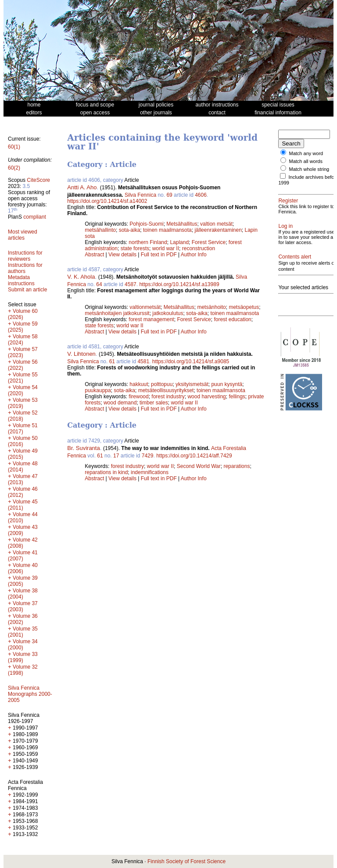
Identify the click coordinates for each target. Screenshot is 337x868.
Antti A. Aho (82, 187)
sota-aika (130, 230)
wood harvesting (206, 397)
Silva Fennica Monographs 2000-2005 (30, 694)
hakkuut (139, 384)
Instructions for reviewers (25, 256)
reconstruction (199, 248)
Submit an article (27, 290)
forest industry (168, 397)
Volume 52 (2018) (23, 416)
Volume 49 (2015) (23, 454)
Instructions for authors (25, 268)
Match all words (306, 161)
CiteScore (38, 180)
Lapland (179, 242)
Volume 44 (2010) (23, 517)
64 (99, 284)
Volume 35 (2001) (23, 632)
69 (169, 195)
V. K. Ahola (81, 277)
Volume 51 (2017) (23, 429)
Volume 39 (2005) (23, 581)
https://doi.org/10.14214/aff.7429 (194, 456)
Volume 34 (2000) (23, 645)
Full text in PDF (159, 255)
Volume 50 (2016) (23, 441)
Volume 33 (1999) (23, 657)
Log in (285, 237)
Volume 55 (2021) (23, 378)
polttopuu (162, 384)
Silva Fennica (140, 195)
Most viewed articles (23, 235)
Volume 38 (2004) (23, 594)
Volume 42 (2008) (23, 543)
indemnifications (150, 472)
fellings (237, 397)
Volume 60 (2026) (23, 314)
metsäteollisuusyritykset (166, 390)
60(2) (14, 168)
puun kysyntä (227, 384)
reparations (237, 466)
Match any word (306, 153)
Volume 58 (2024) (23, 340)
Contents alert (295, 278)
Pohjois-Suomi (146, 224)
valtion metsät (216, 224)
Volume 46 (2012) (23, 492)
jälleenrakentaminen (218, 230)
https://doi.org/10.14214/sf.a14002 (107, 201)
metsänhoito (211, 307)
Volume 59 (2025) (23, 327)
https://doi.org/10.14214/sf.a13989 (179, 284)
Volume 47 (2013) (23, 479)
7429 (148, 456)
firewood (138, 397)
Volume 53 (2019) (23, 403)
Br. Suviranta (83, 448)
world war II (166, 248)
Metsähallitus (182, 224)
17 (116, 456)
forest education (232, 319)
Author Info (194, 255)
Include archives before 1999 (301, 185)
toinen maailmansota (167, 230)
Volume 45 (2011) (23, 505)
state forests (135, 248)
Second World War (199, 466)
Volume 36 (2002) (23, 619)
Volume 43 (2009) (23, 530)
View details (123, 255)
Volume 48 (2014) (23, 467)
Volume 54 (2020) (23, 390)
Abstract (94, 255)
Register (288, 206)
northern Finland (148, 242)
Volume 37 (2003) (23, 606)
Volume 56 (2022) (23, 365)
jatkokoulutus (168, 313)
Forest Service (209, 242)
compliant (34, 217)
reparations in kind (106, 472)
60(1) (14, 147)
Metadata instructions (21, 280)
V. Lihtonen (81, 354)
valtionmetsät (145, 307)
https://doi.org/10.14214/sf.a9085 (191, 361)
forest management (151, 319)
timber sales (154, 403)
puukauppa (98, 390)
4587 (131, 284)
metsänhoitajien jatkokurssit (117, 313)
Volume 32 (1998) (23, 670)
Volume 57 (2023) (23, 352)
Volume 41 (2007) (23, 556)
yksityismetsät (192, 384)
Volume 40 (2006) (23, 568)
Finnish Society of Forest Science (186, 861)
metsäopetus (244, 307)
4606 (201, 195)
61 (112, 361)
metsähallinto (100, 230)
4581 (143, 361)
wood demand (120, 403)
